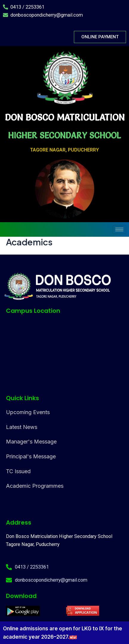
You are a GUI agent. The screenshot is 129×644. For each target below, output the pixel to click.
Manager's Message (31, 442)
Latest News (22, 427)
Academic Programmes (35, 486)
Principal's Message (31, 456)
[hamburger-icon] (119, 229)
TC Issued (18, 471)
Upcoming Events (28, 412)
